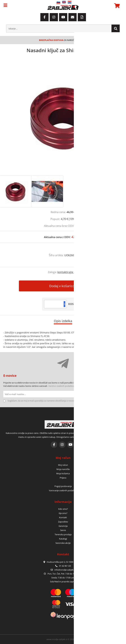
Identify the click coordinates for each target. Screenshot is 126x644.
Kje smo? (63, 513)
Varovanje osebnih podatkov (63, 490)
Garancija (63, 526)
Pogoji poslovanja (63, 486)
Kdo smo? (63, 509)
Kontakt (63, 517)
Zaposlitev (63, 522)
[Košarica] (116, 6)
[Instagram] (54, 17)
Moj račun (63, 465)
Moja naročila (63, 469)
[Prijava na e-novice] (119, 394)
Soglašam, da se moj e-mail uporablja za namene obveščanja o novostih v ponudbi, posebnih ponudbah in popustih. (64, 401)
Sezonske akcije (63, 543)
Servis (63, 530)
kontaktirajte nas (68, 272)
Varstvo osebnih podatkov (62, 386)
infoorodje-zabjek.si (65, 570)
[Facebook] (44, 17)
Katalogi (63, 539)
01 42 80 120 (63, 566)
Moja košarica (63, 473)
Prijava (63, 478)
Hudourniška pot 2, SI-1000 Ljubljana (63, 562)
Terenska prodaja (63, 534)
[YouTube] (63, 17)
